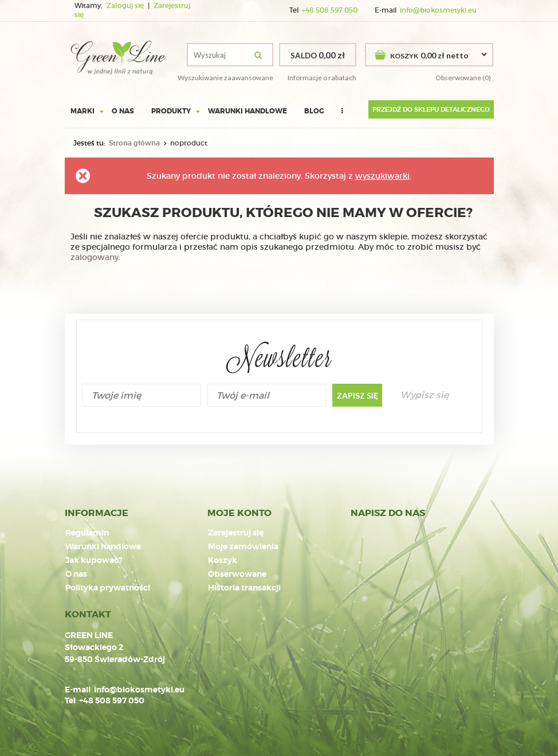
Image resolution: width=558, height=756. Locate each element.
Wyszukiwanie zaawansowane (225, 78)
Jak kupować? (94, 561)
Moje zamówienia (243, 547)
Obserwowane (237, 574)
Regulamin (87, 533)
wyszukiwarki (382, 176)
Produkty (171, 111)
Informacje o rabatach (322, 78)
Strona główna (134, 143)
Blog (314, 111)
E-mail (78, 690)
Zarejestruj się (236, 533)
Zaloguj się (126, 6)
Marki (82, 111)
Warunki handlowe (247, 111)
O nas (123, 111)
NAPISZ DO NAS (388, 513)
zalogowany (95, 257)
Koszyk (223, 561)
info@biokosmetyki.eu (438, 10)
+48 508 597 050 (330, 10)
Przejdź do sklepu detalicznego (431, 109)
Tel (70, 700)
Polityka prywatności (108, 588)
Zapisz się (357, 395)
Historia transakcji (244, 588)
